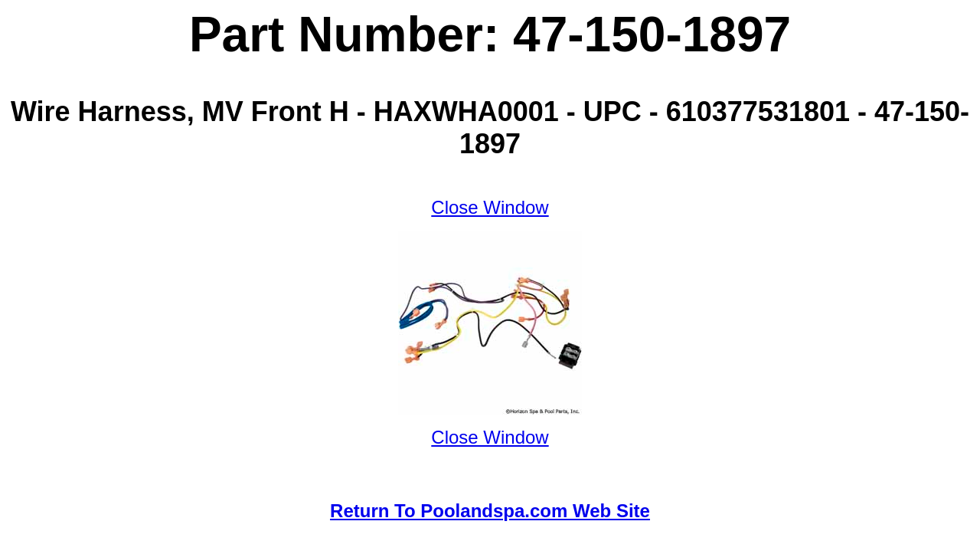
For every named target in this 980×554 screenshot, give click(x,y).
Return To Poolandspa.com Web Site (490, 511)
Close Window (490, 207)
